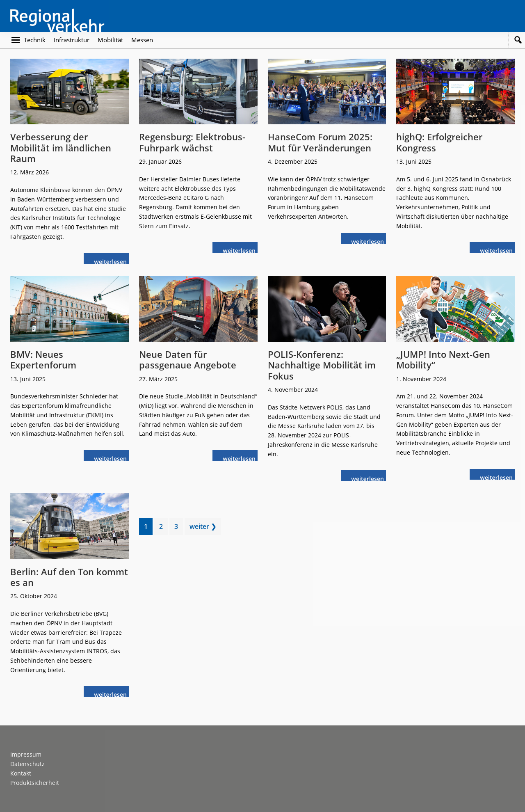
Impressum (26, 754)
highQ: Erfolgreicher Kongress (439, 142)
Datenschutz (27, 764)
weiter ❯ (203, 526)
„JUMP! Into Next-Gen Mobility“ (443, 359)
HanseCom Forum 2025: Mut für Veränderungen (320, 142)
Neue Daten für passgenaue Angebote (188, 359)
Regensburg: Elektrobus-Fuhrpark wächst (192, 142)
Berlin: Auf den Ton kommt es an (69, 577)
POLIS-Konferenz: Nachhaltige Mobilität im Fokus (322, 365)
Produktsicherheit (35, 783)
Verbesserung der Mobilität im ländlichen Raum (61, 148)
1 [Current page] (148, 528)
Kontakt (21, 773)
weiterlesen (112, 261)
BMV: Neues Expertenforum (43, 359)
